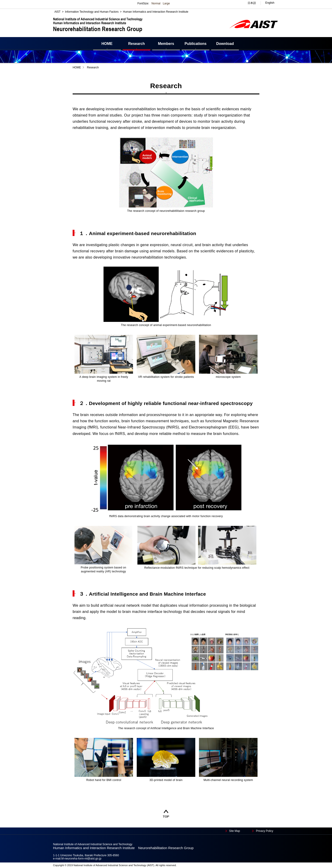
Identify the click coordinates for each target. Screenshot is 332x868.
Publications (195, 44)
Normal (156, 3)
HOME (107, 44)
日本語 (252, 3)
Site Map (235, 831)
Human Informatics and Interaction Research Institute (156, 12)
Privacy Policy (265, 831)
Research (136, 44)
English (270, 3)
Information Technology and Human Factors (92, 12)
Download (225, 44)
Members (166, 44)
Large (166, 3)
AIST (58, 12)
